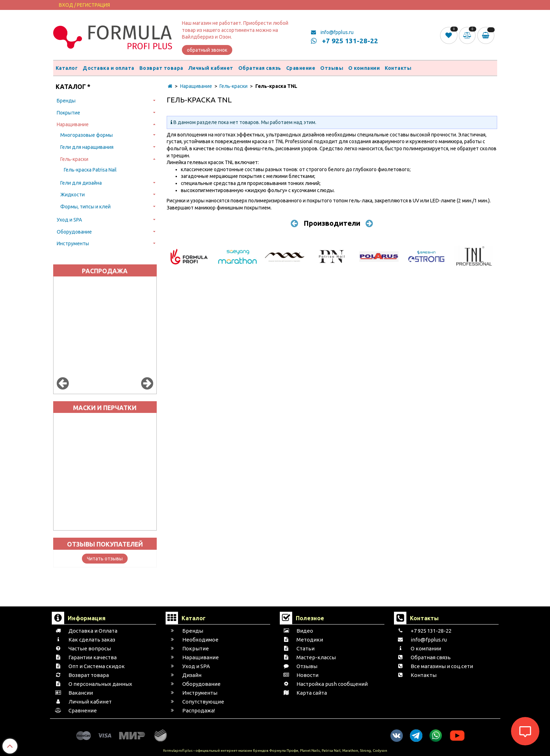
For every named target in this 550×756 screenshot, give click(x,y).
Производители (332, 223)
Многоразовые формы (87, 135)
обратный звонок (207, 50)
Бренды (66, 101)
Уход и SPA (69, 220)
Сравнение (301, 68)
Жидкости (73, 195)
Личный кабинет (211, 68)
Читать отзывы (105, 559)
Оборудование (74, 232)
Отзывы (332, 68)
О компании (364, 68)
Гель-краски (74, 159)
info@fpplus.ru (332, 32)
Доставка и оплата (109, 68)
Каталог (67, 68)
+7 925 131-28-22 (345, 41)
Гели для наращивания (87, 147)
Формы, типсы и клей (85, 207)
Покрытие (68, 113)
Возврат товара (161, 68)
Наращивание (73, 124)
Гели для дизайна (81, 183)
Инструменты (73, 243)
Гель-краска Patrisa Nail (90, 170)
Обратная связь (260, 68)
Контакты (398, 68)
